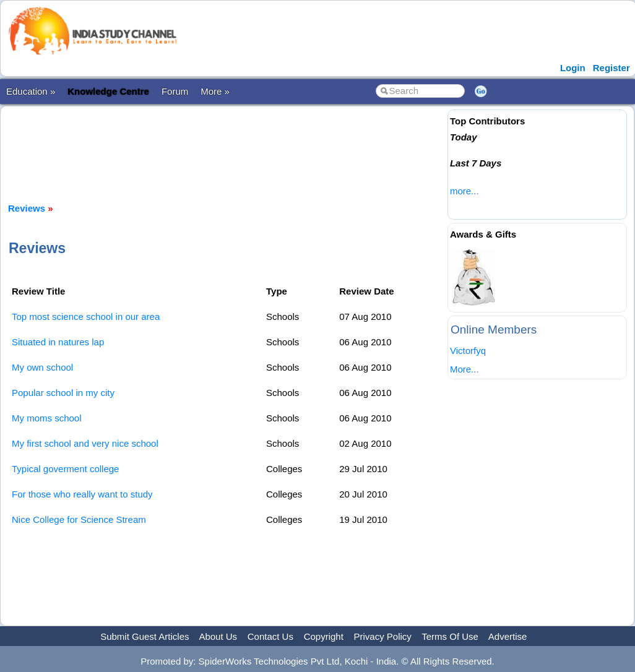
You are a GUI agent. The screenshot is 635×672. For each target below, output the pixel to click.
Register (611, 68)
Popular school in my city (63, 393)
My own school (42, 367)
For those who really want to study (82, 494)
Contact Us (270, 636)
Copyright (324, 636)
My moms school (47, 418)
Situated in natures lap (58, 342)
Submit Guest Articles (145, 636)
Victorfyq (468, 351)
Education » (31, 91)
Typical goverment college (65, 469)
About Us (218, 636)
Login (573, 68)
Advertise (508, 636)
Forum (175, 91)
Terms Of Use (450, 636)
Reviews (27, 208)
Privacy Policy (383, 636)
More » (215, 91)
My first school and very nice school (85, 443)
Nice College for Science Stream (79, 519)
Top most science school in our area (86, 317)
